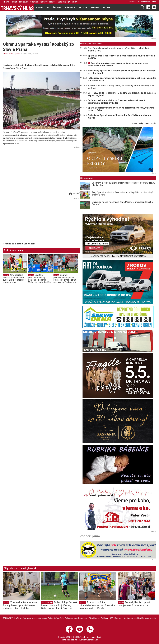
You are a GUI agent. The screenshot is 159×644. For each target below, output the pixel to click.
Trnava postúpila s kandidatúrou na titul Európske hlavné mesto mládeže (97, 605)
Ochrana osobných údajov (76, 618)
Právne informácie (56, 618)
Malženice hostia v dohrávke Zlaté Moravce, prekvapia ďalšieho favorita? (122, 203)
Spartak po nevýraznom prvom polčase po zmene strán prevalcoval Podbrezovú (65, 279)
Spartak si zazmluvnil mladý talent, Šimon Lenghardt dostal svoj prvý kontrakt (121, 87)
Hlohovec (24, 2)
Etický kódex (94, 618)
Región (14, 2)
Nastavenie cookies (132, 618)
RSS (111, 618)
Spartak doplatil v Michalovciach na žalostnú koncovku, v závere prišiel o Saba (121, 109)
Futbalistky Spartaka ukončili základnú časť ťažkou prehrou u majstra (119, 117)
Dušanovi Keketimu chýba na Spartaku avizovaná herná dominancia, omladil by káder (116, 102)
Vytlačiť (74, 194)
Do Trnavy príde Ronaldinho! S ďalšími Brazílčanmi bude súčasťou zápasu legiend (122, 94)
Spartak (34, 2)
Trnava (6, 2)
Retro (52, 2)
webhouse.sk (92, 640)
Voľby (74, 2)
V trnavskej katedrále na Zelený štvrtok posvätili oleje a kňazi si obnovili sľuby (20, 605)
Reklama (105, 618)
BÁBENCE (70, 8)
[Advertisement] (41, 170)
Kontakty (118, 618)
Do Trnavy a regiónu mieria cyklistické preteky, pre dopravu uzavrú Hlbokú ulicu (123, 184)
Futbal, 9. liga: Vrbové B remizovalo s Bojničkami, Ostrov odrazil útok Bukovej (59, 605)
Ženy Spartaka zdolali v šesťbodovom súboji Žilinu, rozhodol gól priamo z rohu (15, 279)
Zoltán (153, 2)
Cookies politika (149, 618)
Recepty (44, 2)
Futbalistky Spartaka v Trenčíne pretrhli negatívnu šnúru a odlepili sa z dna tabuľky (122, 72)
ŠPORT (5, 54)
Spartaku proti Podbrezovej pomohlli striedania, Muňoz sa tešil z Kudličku (40, 279)
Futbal (11, 54)
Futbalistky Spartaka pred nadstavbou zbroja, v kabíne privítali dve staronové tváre (122, 79)
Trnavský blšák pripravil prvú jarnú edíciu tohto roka (134, 604)
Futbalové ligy (63, 2)
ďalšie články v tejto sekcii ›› (144, 123)
